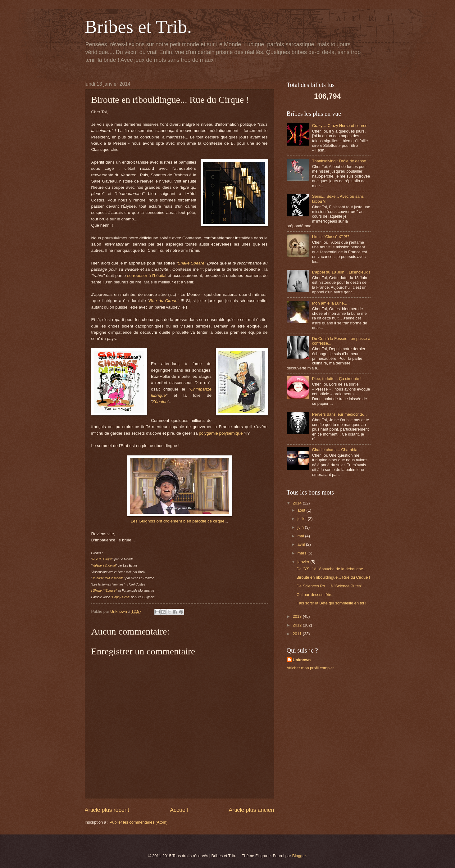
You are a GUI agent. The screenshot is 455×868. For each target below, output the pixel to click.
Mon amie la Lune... (330, 303)
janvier (304, 562)
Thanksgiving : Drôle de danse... (341, 161)
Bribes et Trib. (138, 27)
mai (301, 536)
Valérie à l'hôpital (104, 565)
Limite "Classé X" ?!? (331, 237)
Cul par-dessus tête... (316, 595)
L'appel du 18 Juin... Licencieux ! (341, 272)
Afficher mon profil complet (310, 668)
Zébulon (160, 402)
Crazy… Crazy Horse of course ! (341, 126)
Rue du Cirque (163, 301)
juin (301, 527)
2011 (298, 634)
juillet (303, 519)
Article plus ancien (251, 810)
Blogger (299, 856)
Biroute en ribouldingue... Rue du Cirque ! (333, 577)
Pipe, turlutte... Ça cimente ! (337, 379)
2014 (298, 503)
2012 (298, 625)
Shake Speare (191, 263)
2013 (298, 616)
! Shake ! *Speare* (104, 591)
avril (302, 544)
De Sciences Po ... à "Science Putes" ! (331, 586)
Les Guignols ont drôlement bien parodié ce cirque (178, 521)
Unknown (302, 660)
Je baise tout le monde (108, 578)
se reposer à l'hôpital (147, 276)
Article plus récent (107, 810)
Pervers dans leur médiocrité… (340, 414)
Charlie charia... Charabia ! (336, 450)
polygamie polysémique (221, 433)
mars (303, 553)
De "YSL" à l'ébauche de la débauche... (332, 569)
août (302, 510)
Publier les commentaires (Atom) (139, 822)
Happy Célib (121, 597)
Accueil (179, 810)
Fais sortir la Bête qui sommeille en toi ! (332, 603)
